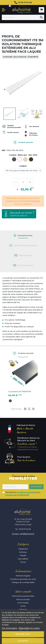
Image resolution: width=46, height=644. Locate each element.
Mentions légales (23, 576)
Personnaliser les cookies (29, 628)
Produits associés (26, 142)
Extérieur (23, 552)
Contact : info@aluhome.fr (23, 534)
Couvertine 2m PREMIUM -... (21, 392)
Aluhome (22, 10)
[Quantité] (23, 182)
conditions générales (27, 492)
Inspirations (23, 549)
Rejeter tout (23, 634)
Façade (23, 555)
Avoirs (23, 606)
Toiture (23, 562)
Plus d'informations (10, 628)
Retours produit (23, 599)
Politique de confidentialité (23, 582)
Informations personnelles (23, 596)
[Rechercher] (20, 17)
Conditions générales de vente (23, 579)
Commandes (23, 603)
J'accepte (23, 641)
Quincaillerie (23, 559)
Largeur (23, 166)
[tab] (23, 236)
